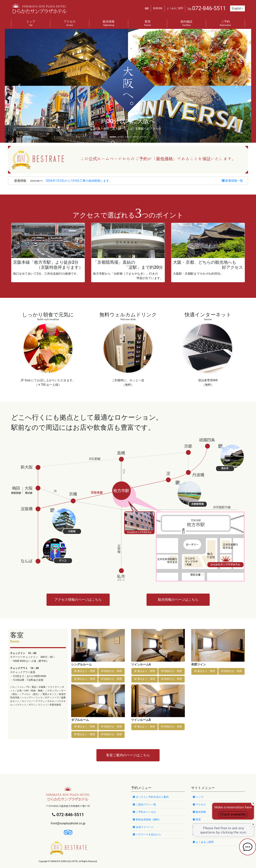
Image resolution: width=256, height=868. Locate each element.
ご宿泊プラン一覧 (144, 805)
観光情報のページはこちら (178, 600)
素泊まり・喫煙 (85, 671)
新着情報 (158, 8)
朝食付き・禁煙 (111, 679)
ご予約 (225, 24)
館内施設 (187, 24)
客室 (148, 24)
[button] (19, 86)
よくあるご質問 (175, 8)
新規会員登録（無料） (147, 820)
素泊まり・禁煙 (85, 679)
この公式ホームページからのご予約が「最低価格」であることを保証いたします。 (158, 159)
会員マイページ (143, 827)
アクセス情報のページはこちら (78, 600)
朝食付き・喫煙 (111, 671)
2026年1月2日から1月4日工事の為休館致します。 (79, 181)
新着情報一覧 (232, 181)
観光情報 (109, 24)
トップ (31, 24)
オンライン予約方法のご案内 (151, 797)
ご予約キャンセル (144, 812)
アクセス (70, 24)
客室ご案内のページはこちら (128, 755)
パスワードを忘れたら (147, 834)
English (237, 8)
